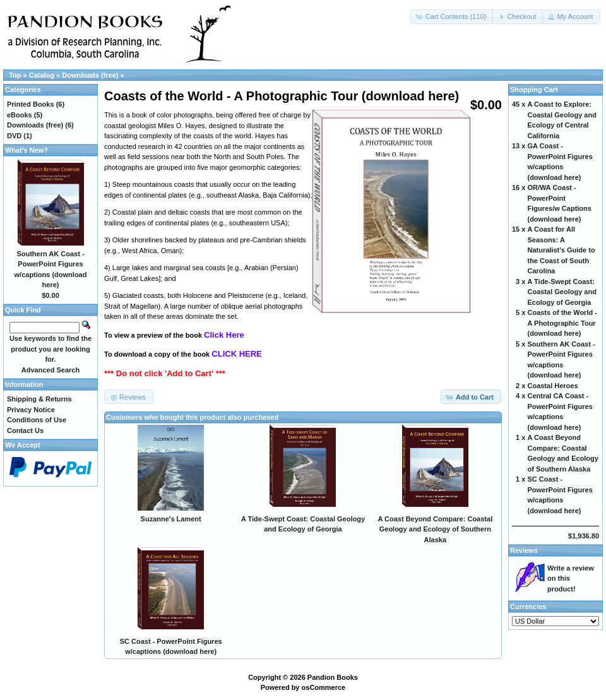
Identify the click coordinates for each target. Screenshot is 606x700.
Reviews (524, 550)
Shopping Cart (534, 90)
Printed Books (31, 104)
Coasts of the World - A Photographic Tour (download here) (562, 323)
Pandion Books (333, 677)
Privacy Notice (31, 410)
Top (15, 75)
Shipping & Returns (39, 399)
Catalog (42, 75)
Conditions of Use (37, 420)
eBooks (20, 115)
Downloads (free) (90, 75)
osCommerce (324, 687)
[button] (452, 17)
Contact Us (25, 430)
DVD (14, 136)
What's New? (27, 150)
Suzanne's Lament (171, 519)
